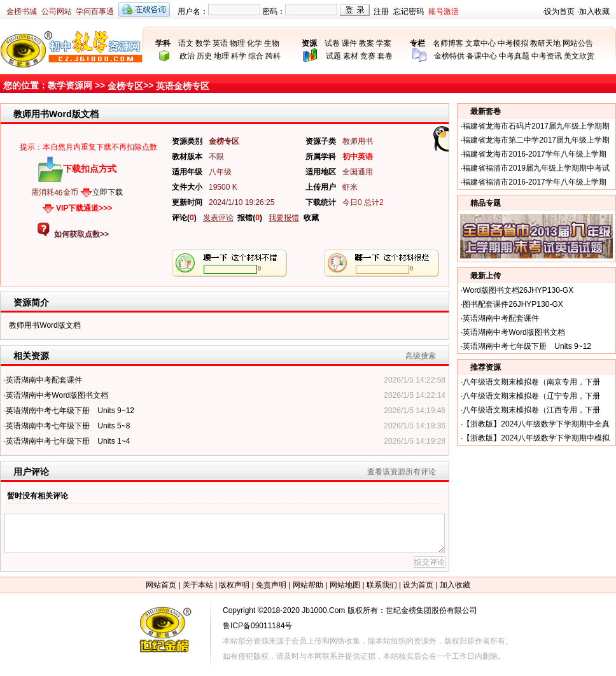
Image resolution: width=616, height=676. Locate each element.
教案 (367, 43)
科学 (239, 56)
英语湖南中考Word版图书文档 (57, 395)
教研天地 (545, 43)
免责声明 (271, 585)
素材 (351, 56)
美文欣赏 (579, 56)
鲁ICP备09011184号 (257, 626)
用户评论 (31, 472)
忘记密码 (409, 11)
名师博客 (448, 43)
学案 (384, 43)
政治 (187, 56)
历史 (204, 56)
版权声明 (234, 585)
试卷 (332, 43)
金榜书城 (22, 11)
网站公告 (578, 43)
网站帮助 (308, 585)
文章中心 (480, 43)
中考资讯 (547, 56)
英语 (220, 43)
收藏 (311, 218)
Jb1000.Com (323, 610)
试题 (333, 56)
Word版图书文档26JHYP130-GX (518, 290)
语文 (186, 43)
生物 (272, 43)
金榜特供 (449, 56)
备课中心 (482, 56)
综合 (256, 56)
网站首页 (161, 585)
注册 (381, 11)
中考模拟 (513, 43)
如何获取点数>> (81, 234)
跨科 (273, 56)
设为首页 (559, 11)
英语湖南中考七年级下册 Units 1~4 (68, 441)
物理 (237, 43)
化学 (255, 43)
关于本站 (198, 585)
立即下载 (108, 192)
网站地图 (345, 585)
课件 (349, 43)
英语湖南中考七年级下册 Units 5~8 (68, 426)
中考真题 (514, 56)
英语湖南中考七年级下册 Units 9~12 (70, 411)
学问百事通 (95, 11)
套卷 (385, 56)
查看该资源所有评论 (402, 472)
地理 (221, 56)
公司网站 (57, 11)
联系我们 (382, 585)
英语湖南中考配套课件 (44, 380)
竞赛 (368, 56)
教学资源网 (70, 85)
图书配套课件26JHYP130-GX (513, 304)
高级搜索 (421, 356)
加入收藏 (594, 11)
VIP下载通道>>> (84, 208)
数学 (203, 43)
